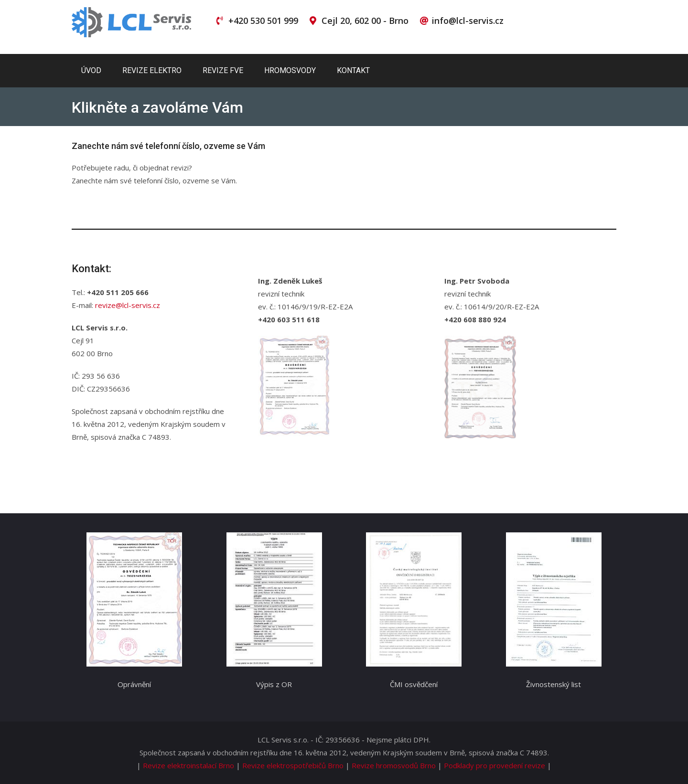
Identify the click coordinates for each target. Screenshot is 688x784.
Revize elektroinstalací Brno (188, 765)
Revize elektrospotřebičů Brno (293, 765)
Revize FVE (223, 70)
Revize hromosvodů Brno (394, 765)
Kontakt (353, 70)
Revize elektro (152, 70)
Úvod (91, 70)
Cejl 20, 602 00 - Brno (365, 21)
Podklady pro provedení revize (494, 765)
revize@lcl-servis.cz (128, 305)
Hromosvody (290, 70)
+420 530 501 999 (263, 21)
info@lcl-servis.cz (468, 21)
